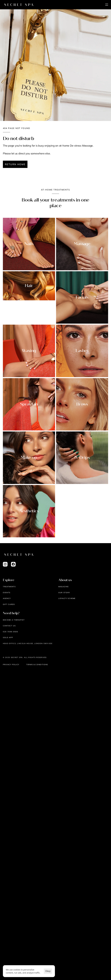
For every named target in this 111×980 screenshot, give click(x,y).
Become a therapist (14, 620)
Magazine (63, 587)
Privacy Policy (11, 665)
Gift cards (9, 604)
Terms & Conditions (37, 665)
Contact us (9, 626)
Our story (64, 593)
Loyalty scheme (67, 598)
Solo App (8, 637)
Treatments (9, 587)
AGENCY (7, 598)
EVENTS (7, 593)
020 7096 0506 (10, 632)
